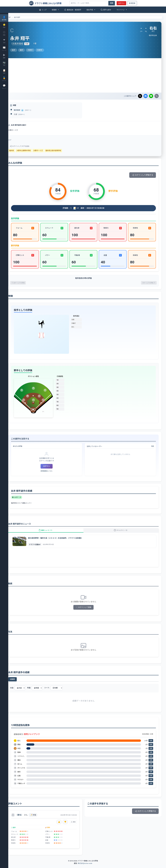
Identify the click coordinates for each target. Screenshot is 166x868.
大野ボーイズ (45, 151)
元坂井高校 (25, 44)
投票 (151, 744)
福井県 (19, 151)
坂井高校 (24, 110)
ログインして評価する (143, 175)
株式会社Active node (85, 867)
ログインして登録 (87, 611)
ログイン (121, 3)
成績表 (20, 682)
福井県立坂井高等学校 (61, 151)
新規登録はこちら (52, 472)
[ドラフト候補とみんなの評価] (48, 3)
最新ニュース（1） (51, 532)
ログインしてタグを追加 (27, 146)
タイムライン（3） (123, 532)
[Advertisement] (87, 75)
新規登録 (132, 3)
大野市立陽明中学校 (31, 151)
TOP (15, 17)
